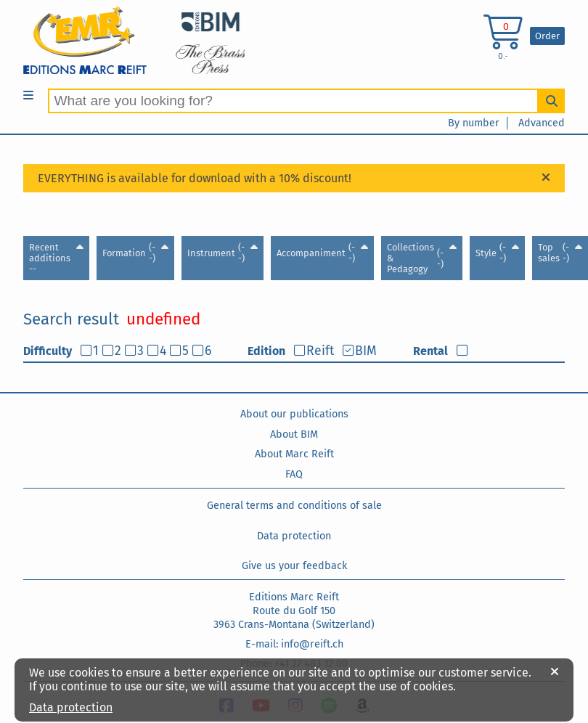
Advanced (542, 123)
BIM (366, 351)
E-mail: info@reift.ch (294, 644)
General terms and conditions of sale (294, 506)
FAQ (294, 474)
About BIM (294, 434)
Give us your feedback (294, 566)
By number (474, 123)
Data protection (294, 536)
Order (547, 36)
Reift (320, 351)
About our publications (294, 414)
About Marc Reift (294, 454)
